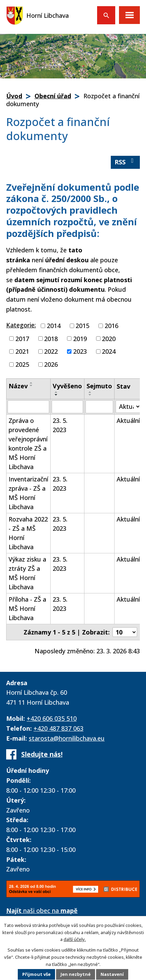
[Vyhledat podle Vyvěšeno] (67, 407)
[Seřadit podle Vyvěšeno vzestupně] (56, 392)
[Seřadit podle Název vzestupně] (31, 383)
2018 (51, 338)
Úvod (14, 96)
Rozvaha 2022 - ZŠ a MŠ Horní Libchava (28, 533)
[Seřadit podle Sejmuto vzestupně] (90, 392)
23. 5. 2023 (60, 425)
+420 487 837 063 (58, 728)
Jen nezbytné (76, 975)
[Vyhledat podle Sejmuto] (99, 407)
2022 (51, 351)
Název (18, 386)
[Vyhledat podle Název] (28, 407)
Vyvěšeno (67, 386)
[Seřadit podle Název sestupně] (31, 386)
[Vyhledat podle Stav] (128, 407)
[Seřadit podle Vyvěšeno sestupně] (56, 395)
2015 (82, 326)
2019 (80, 338)
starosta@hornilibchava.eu (67, 738)
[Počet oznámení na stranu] (125, 632)
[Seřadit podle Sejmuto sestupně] (90, 395)
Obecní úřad (53, 96)
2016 (111, 326)
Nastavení (112, 975)
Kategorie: (21, 325)
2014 (54, 326)
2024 (109, 351)
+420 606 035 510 (52, 718)
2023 (80, 351)
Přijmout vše (36, 975)
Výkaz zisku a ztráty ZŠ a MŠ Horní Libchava (27, 573)
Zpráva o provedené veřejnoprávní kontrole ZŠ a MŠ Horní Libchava (28, 444)
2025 (22, 364)
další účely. (75, 939)
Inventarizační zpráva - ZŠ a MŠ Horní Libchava (28, 493)
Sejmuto (99, 386)
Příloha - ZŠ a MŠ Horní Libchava (27, 608)
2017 (22, 338)
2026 (51, 364)
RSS (125, 162)
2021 (22, 351)
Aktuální (128, 420)
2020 (109, 338)
